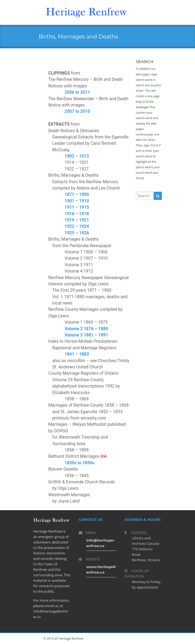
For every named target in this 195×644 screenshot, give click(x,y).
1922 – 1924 (77, 226)
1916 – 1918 (77, 214)
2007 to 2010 (77, 111)
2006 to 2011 (77, 92)
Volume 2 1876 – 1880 (86, 329)
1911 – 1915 (77, 207)
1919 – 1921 (77, 220)
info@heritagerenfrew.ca (100, 543)
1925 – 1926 (77, 233)
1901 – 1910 (77, 201)
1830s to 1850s (79, 463)
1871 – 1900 (77, 194)
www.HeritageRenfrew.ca (101, 569)
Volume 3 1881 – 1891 (86, 335)
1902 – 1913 (77, 156)
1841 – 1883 (77, 354)
